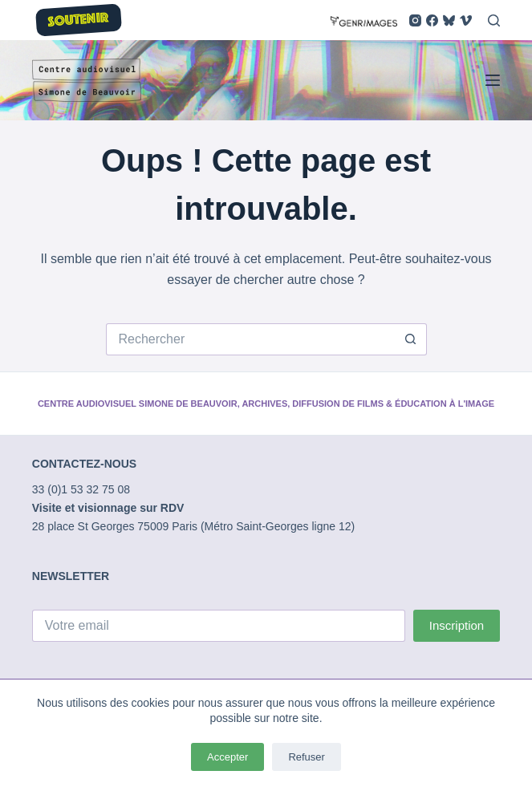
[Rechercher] (494, 20)
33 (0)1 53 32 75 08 (81, 489)
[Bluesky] (449, 20)
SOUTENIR (78, 20)
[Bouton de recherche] (411, 339)
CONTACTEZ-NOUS (84, 464)
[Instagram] (415, 20)
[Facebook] (432, 20)
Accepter (227, 757)
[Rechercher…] (250, 339)
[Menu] (493, 80)
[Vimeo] (466, 20)
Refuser (307, 757)
